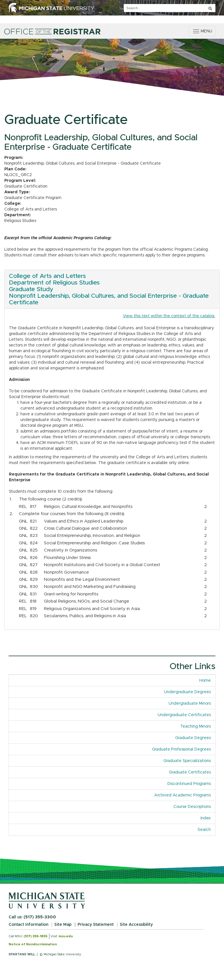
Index (208, 818)
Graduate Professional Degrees (181, 749)
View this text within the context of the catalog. (169, 316)
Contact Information (28, 925)
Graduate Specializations (187, 761)
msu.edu (66, 936)
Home (205, 681)
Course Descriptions (192, 807)
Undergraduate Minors (190, 704)
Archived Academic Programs (183, 795)
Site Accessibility (136, 925)
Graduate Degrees (193, 738)
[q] (170, 8)
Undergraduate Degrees (187, 692)
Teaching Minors (196, 726)
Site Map (63, 925)
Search (204, 830)
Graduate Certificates (190, 772)
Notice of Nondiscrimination (33, 944)
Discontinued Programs (189, 784)
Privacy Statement (96, 925)
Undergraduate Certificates (184, 715)
